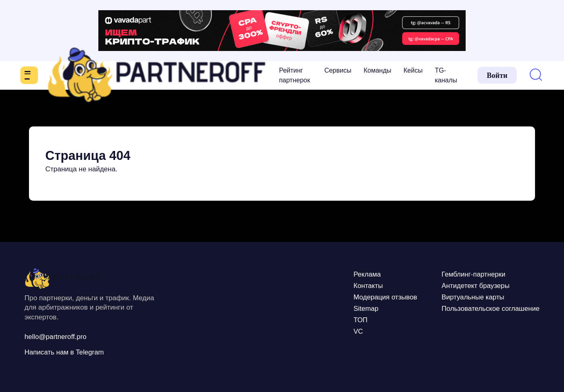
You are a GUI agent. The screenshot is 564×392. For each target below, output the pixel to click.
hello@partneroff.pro (62, 336)
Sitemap (336, 308)
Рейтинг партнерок (123, 75)
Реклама (338, 274)
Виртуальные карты (460, 297)
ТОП (330, 319)
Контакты (339, 285)
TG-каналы (291, 75)
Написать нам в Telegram (72, 352)
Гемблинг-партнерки (460, 274)
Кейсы (253, 75)
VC (327, 331)
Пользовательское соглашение (481, 308)
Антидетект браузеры (463, 285)
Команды (217, 75)
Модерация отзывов (359, 297)
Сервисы (178, 75)
